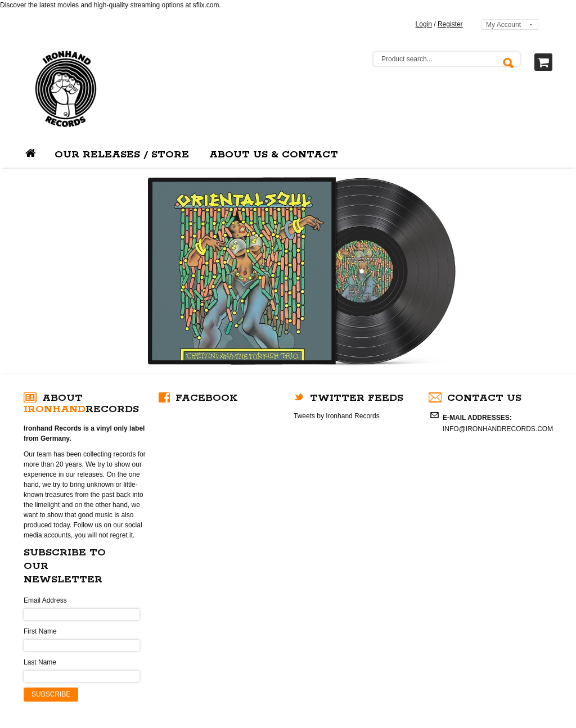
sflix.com (206, 5)
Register (450, 24)
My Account (503, 25)
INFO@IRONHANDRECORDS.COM (498, 429)
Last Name (40, 662)
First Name (40, 631)
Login (424, 24)
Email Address (45, 600)
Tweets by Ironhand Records (337, 416)
